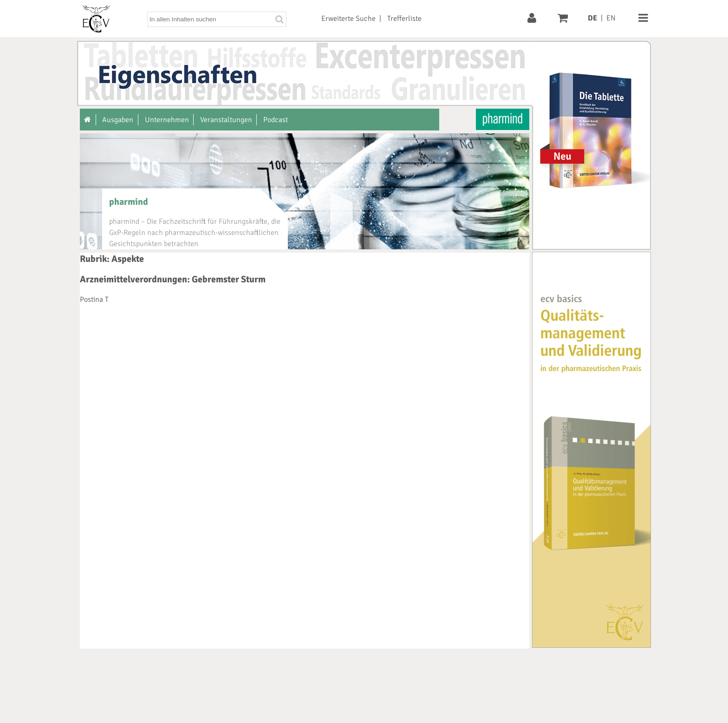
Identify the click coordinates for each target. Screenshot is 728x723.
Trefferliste (404, 19)
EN (611, 18)
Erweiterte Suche (348, 19)
